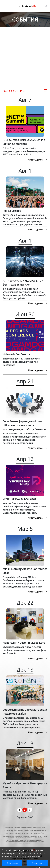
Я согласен (12, 863)
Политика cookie (37, 864)
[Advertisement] (25, 56)
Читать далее (38, 160)
